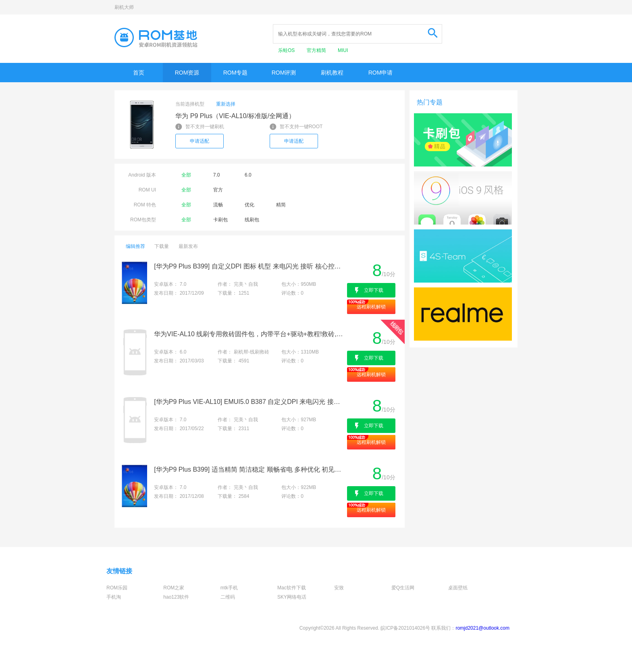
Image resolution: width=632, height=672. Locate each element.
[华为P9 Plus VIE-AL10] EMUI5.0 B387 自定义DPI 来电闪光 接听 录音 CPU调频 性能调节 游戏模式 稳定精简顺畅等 (250, 402)
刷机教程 (332, 73)
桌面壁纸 (458, 588)
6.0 (248, 175)
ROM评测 (284, 73)
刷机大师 (124, 7)
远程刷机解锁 (371, 307)
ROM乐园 (117, 588)
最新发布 (188, 246)
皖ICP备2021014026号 (405, 628)
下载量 (162, 246)
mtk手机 (229, 588)
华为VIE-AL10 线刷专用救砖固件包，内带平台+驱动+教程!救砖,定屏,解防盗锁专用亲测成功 (250, 334)
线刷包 (252, 220)
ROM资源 (187, 73)
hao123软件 (176, 597)
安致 (339, 588)
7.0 (217, 175)
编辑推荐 (135, 246)
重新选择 (226, 104)
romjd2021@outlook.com (482, 628)
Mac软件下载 (292, 588)
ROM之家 (174, 588)
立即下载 (374, 290)
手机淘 (114, 597)
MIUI (343, 50)
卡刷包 (220, 220)
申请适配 (200, 141)
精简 (281, 205)
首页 (139, 73)
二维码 (228, 597)
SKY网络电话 (292, 597)
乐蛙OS (287, 50)
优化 (249, 205)
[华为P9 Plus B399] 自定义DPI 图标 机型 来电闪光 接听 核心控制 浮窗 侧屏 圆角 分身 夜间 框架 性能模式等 (250, 266)
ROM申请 (381, 73)
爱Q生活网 (403, 588)
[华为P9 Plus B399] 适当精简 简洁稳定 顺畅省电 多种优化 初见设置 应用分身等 (250, 469)
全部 (186, 175)
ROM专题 (236, 73)
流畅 (218, 205)
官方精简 (317, 50)
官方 (218, 190)
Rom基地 (156, 37)
